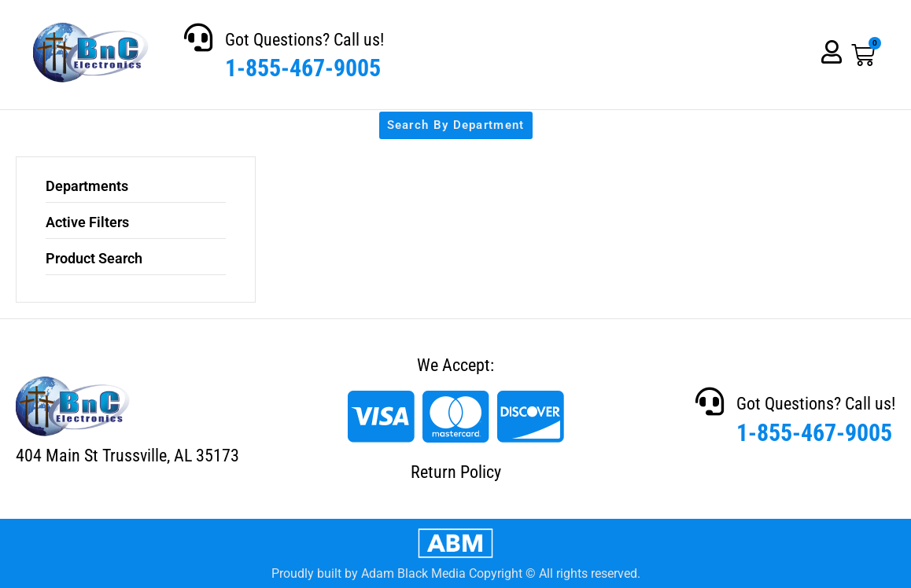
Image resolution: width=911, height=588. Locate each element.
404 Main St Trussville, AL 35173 (127, 456)
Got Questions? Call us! (304, 40)
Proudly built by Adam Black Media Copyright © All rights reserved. (456, 573)
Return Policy (456, 472)
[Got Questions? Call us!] (198, 38)
